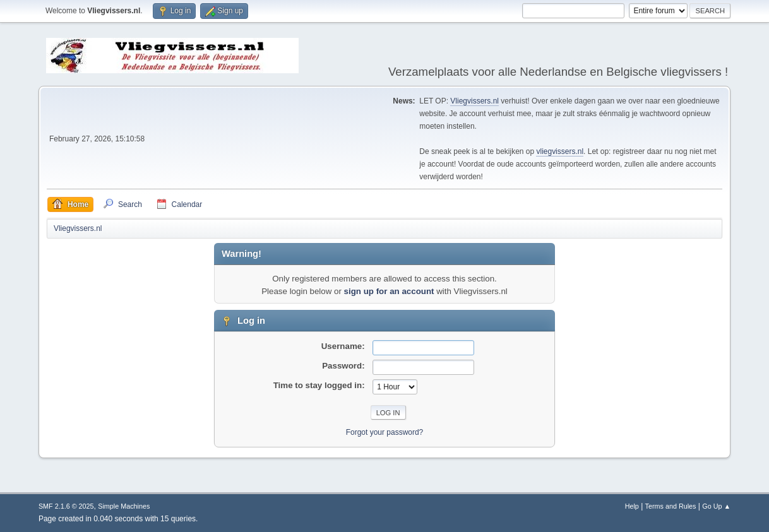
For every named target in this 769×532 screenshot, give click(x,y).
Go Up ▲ (716, 506)
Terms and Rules (671, 506)
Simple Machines (124, 506)
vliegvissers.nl (560, 151)
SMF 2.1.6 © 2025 (66, 506)
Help (632, 506)
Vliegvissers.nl (474, 101)
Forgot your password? (385, 432)
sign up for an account (389, 291)
